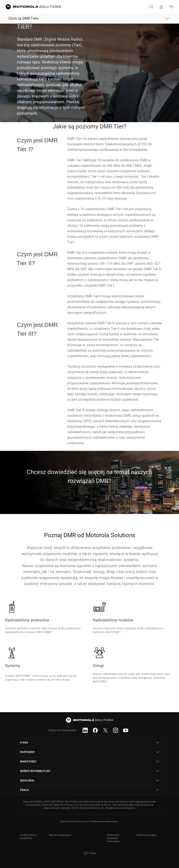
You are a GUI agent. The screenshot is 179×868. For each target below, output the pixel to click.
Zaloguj (161, 7)
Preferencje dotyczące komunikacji (114, 838)
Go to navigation (171, 7)
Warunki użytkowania (60, 835)
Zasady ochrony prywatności (28, 837)
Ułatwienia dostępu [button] (146, 835)
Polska (89, 853)
